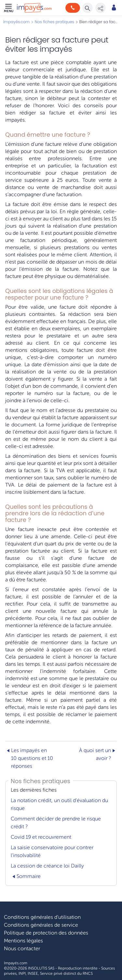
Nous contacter (22, 949)
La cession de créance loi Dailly (47, 866)
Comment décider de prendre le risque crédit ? (56, 823)
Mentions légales (23, 941)
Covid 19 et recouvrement (41, 837)
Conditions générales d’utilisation (42, 917)
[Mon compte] (114, 8)
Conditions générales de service (41, 925)
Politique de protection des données (46, 933)
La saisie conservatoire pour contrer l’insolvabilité (52, 851)
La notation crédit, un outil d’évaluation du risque (59, 804)
